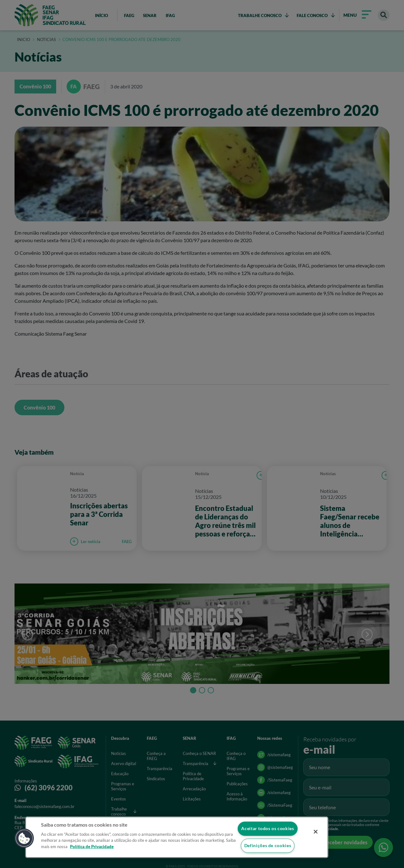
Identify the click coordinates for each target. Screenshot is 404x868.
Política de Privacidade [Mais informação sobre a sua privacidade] (92, 846)
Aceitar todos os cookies (267, 828)
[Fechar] (315, 832)
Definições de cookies (268, 846)
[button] (24, 838)
